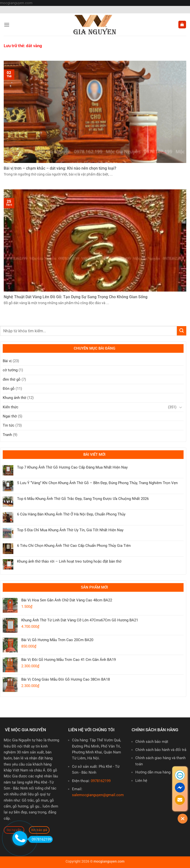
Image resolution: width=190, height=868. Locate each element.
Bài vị (7, 361)
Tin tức (9, 425)
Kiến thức (11, 407)
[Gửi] (182, 331)
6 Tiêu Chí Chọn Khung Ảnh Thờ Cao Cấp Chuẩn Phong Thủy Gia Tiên (74, 546)
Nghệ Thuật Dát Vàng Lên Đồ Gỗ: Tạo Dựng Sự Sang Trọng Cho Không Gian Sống (76, 297)
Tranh (7, 435)
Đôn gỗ (9, 389)
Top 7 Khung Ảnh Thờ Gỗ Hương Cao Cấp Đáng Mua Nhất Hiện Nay (72, 467)
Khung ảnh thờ (14, 398)
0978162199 (101, 781)
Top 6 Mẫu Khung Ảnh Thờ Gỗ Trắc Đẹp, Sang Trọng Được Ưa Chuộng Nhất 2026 (83, 499)
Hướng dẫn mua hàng (153, 772)
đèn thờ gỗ (12, 379)
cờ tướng (10, 370)
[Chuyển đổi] (181, 407)
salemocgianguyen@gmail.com (98, 795)
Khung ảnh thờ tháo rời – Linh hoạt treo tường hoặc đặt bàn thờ (69, 561)
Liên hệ (141, 781)
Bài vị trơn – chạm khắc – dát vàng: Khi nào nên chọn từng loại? (60, 168)
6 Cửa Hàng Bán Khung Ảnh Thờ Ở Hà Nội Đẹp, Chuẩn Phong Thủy (71, 514)
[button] (7, 25)
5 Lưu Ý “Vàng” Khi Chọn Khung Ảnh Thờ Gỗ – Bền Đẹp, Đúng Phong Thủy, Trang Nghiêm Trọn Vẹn (97, 483)
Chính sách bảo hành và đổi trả (161, 750)
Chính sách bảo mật (152, 742)
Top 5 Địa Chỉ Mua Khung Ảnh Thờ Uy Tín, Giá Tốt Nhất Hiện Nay (70, 530)
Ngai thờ (10, 416)
